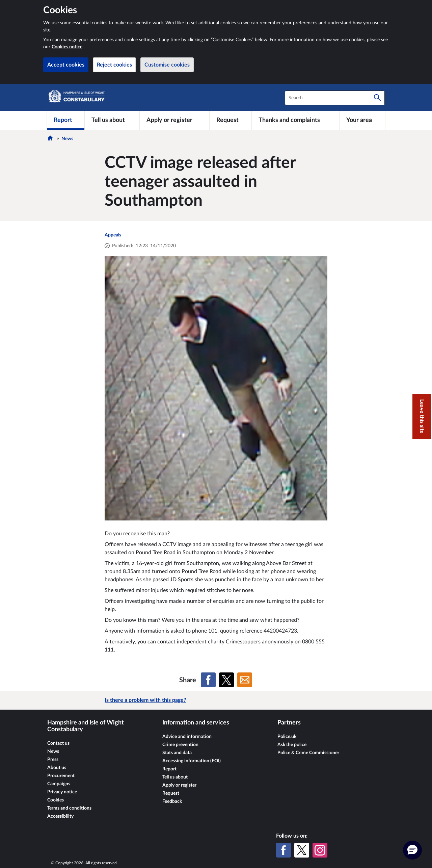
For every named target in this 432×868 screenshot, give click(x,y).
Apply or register (179, 785)
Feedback (172, 801)
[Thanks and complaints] (295, 120)
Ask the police (292, 745)
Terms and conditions (69, 808)
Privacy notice (62, 792)
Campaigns (59, 784)
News (67, 139)
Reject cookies (114, 65)
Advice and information (187, 737)
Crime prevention (180, 745)
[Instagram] (320, 850)
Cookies (56, 800)
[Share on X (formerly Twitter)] (226, 680)
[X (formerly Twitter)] (302, 850)
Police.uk (287, 737)
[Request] (231, 120)
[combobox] (335, 98)
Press (53, 760)
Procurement (61, 776)
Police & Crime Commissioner (308, 753)
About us (57, 768)
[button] (412, 850)
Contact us (58, 743)
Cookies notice (67, 47)
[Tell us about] (112, 120)
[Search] (377, 98)
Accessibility (60, 816)
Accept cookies (66, 65)
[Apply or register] (174, 120)
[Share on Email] (245, 680)
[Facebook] (283, 850)
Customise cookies (167, 65)
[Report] (66, 120)
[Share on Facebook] (208, 680)
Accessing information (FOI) (192, 761)
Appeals (113, 235)
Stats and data (177, 753)
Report (169, 769)
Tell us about (175, 777)
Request (171, 793)
